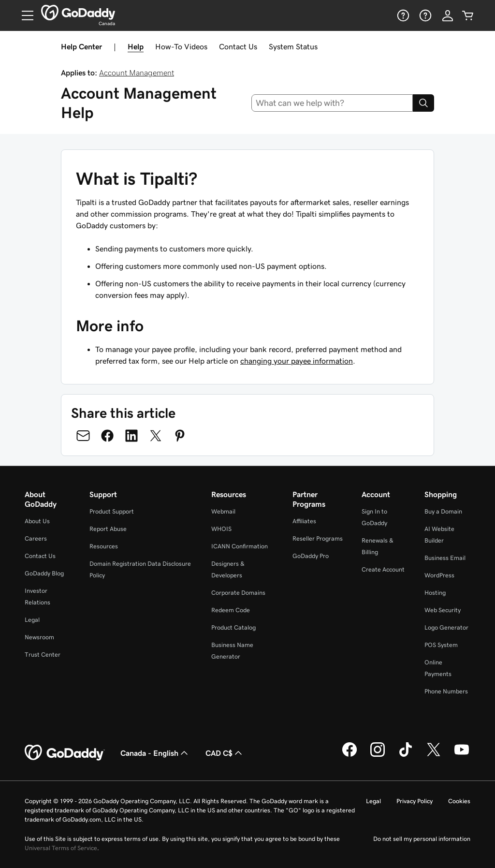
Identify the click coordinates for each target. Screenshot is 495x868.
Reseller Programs (318, 538)
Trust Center (43, 655)
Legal (32, 620)
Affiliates (304, 521)
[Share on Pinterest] (180, 436)
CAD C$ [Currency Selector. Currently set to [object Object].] (225, 753)
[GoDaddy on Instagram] (378, 755)
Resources (104, 546)
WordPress (439, 575)
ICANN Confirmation (240, 546)
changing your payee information (297, 361)
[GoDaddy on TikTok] (406, 755)
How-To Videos (181, 46)
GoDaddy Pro (311, 556)
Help (136, 46)
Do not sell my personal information (422, 839)
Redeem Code (231, 610)
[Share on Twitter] (156, 436)
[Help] (402, 15)
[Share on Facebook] (107, 436)
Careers (36, 538)
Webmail (223, 511)
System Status (293, 46)
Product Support (112, 511)
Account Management (137, 73)
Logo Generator (446, 627)
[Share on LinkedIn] (131, 436)
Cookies (459, 801)
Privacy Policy (415, 801)
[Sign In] (448, 15)
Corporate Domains (238, 593)
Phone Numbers (446, 691)
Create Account (383, 569)
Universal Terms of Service (61, 848)
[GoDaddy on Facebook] (349, 755)
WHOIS (221, 529)
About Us (37, 521)
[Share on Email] (83, 436)
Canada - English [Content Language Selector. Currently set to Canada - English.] (155, 753)
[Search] (423, 103)
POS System (441, 645)
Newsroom (39, 637)
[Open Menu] (24, 15)
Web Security (443, 610)
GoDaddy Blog (44, 573)
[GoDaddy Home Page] (65, 753)
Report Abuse (108, 529)
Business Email (445, 558)
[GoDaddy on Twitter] (434, 755)
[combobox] (332, 103)
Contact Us (238, 46)
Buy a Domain (443, 511)
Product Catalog (233, 627)
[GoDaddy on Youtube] (462, 755)
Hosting (435, 593)
